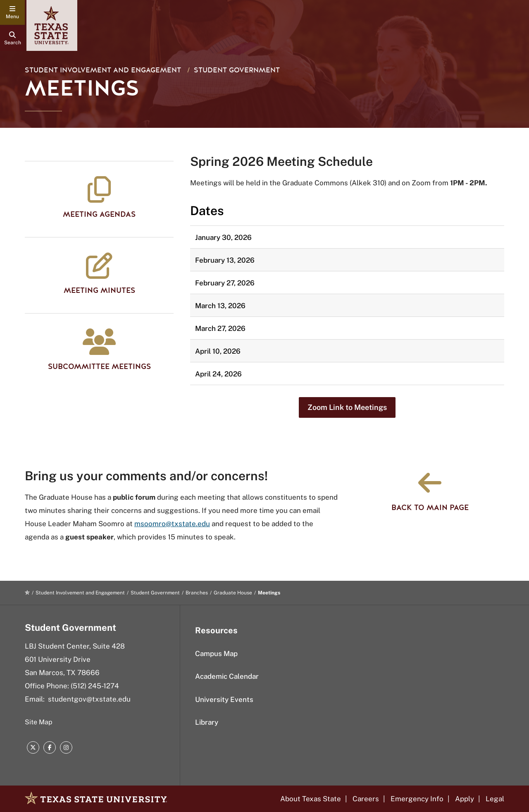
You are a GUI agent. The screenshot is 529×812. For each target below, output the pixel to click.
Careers (366, 799)
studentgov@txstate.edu (89, 699)
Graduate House (233, 593)
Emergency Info (417, 799)
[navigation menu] (12, 12)
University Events (224, 699)
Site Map (39, 722)
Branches (197, 593)
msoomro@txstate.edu (172, 524)
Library (207, 722)
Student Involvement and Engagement (103, 70)
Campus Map (216, 654)
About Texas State (311, 799)
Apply (465, 799)
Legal (495, 799)
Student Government (237, 70)
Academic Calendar (227, 676)
